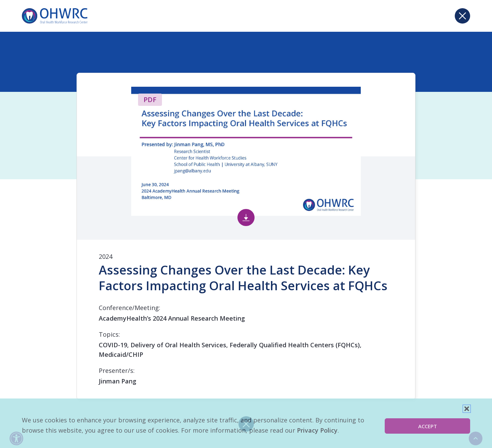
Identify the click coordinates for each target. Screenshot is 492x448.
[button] (467, 409)
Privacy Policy (317, 430)
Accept (428, 426)
